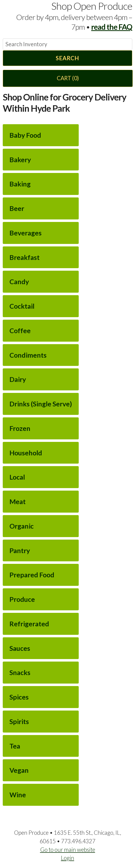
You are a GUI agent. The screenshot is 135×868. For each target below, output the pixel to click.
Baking (20, 184)
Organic (22, 526)
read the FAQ (112, 27)
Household (26, 453)
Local (17, 477)
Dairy (18, 379)
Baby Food (25, 135)
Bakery (20, 160)
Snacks (20, 672)
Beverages (26, 233)
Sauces (20, 648)
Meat (18, 501)
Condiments (28, 355)
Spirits (19, 721)
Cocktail (22, 306)
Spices (19, 697)
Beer (17, 208)
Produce (22, 599)
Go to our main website (68, 850)
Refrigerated (29, 624)
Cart (68, 78)
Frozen (20, 428)
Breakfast (25, 257)
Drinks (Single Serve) (41, 404)
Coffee (20, 331)
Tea (15, 746)
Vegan (19, 770)
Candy (19, 282)
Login (68, 858)
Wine (18, 795)
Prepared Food (32, 575)
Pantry (20, 550)
